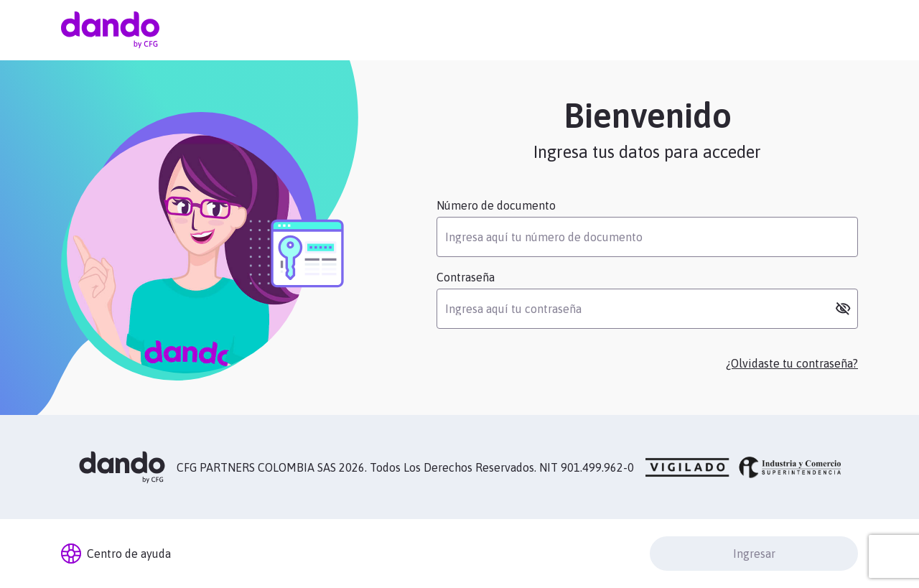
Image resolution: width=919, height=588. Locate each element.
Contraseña (466, 277)
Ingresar (754, 554)
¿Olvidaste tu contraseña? (792, 363)
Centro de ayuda (116, 554)
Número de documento (496, 205)
